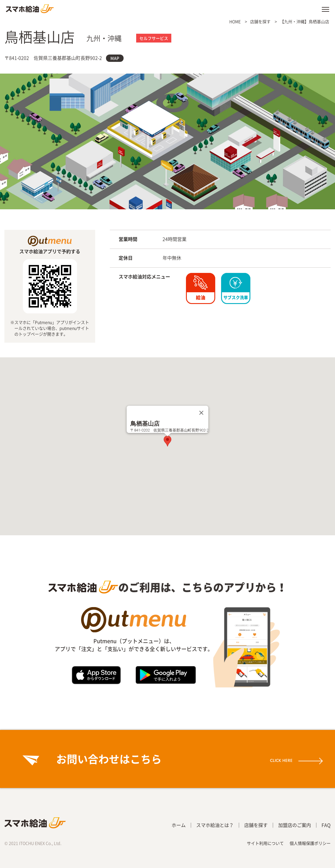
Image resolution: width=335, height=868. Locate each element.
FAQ (326, 825)
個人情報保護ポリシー (310, 843)
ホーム (179, 825)
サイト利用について (265, 843)
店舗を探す (260, 21)
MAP (115, 58)
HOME (235, 21)
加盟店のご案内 (295, 825)
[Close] (201, 413)
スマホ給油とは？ (215, 825)
